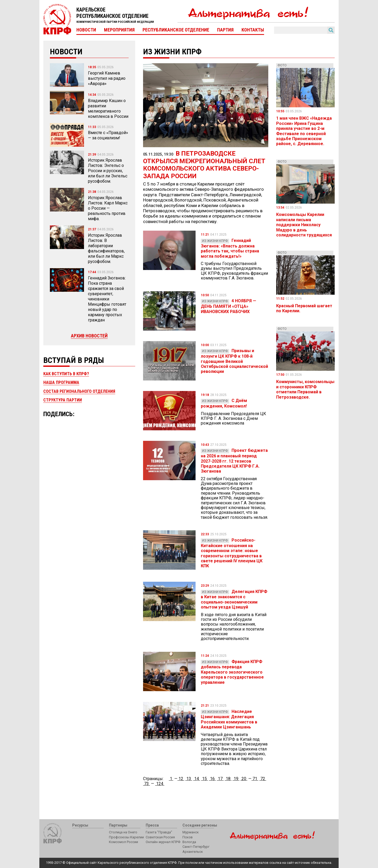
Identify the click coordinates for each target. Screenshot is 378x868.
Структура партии (63, 400)
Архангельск (193, 852)
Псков (188, 837)
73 (146, 784)
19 (236, 779)
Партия (225, 30)
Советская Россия (160, 837)
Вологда (189, 842)
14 (197, 779)
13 (189, 779)
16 (212, 779)
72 (263, 779)
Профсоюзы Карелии (126, 837)
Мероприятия (119, 30)
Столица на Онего (123, 832)
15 (204, 779)
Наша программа (61, 382)
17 (220, 779)
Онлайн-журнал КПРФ (163, 842)
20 (244, 779)
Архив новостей (89, 336)
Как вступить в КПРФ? (66, 374)
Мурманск (191, 832)
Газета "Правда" (159, 832)
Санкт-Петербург (196, 847)
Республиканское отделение (176, 30)
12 (181, 779)
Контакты (253, 30)
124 (160, 784)
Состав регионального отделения (79, 391)
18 (228, 779)
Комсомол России (124, 842)
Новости (86, 30)
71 (255, 779)
